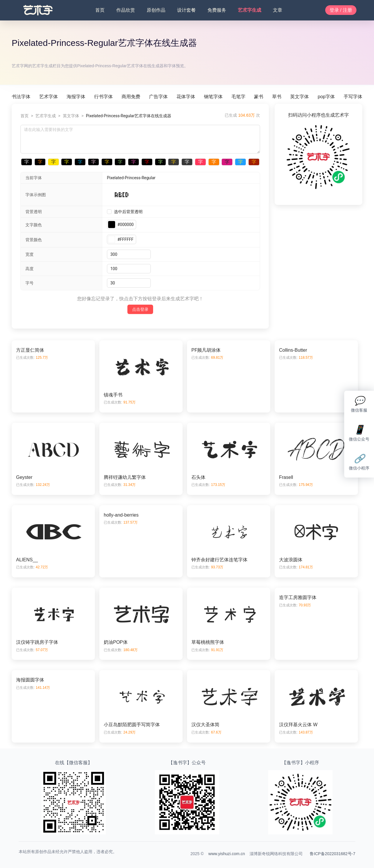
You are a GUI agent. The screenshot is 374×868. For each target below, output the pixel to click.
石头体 (198, 477)
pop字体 (326, 97)
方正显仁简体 (30, 350)
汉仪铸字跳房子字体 (37, 642)
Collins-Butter (293, 350)
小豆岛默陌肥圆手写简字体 (132, 725)
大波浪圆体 (291, 560)
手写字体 (353, 97)
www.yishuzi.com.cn (227, 854)
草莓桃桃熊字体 (208, 642)
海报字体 (76, 97)
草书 (277, 97)
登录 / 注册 (341, 10)
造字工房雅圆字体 (298, 597)
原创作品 (156, 10)
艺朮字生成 (250, 10)
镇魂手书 (113, 395)
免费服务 (217, 10)
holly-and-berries (121, 515)
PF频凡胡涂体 (206, 350)
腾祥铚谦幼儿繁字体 (125, 477)
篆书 (259, 97)
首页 (100, 10)
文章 (278, 10)
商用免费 (131, 97)
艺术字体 (49, 97)
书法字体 (21, 97)
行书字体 (103, 97)
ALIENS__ (27, 560)
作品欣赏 (126, 10)
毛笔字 (238, 97)
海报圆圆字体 (30, 680)
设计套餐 (186, 10)
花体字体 (186, 97)
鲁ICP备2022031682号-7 (333, 854)
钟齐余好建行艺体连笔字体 (219, 560)
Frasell (286, 477)
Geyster (24, 477)
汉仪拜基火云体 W (298, 725)
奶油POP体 (116, 642)
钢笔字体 (213, 97)
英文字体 (299, 97)
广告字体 (158, 97)
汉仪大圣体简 (205, 725)
